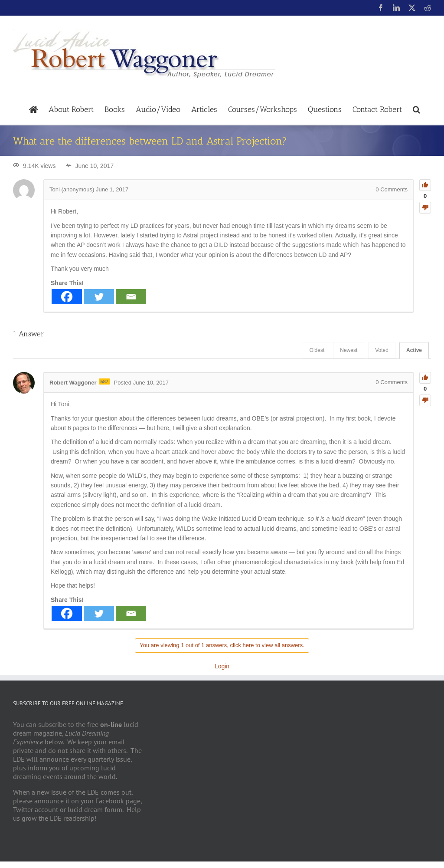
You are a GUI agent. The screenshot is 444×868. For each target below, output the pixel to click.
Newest (349, 350)
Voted (382, 350)
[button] (416, 109)
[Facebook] (67, 297)
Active (414, 350)
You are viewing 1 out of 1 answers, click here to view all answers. (222, 645)
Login (222, 666)
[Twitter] (99, 297)
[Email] (131, 297)
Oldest (317, 350)
